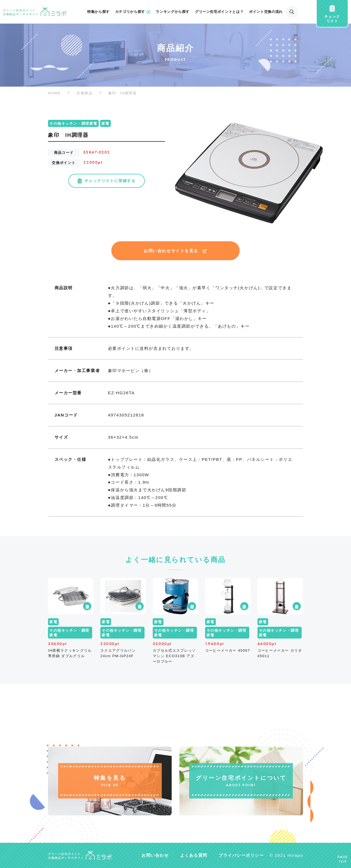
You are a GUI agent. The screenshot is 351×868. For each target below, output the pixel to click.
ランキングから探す (173, 12)
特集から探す (98, 12)
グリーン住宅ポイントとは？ (219, 12)
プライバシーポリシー (241, 855)
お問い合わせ (155, 855)
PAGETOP (343, 860)
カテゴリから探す (133, 12)
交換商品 (84, 93)
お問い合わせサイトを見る (175, 251)
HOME (54, 93)
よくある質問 (194, 855)
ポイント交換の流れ (266, 12)
